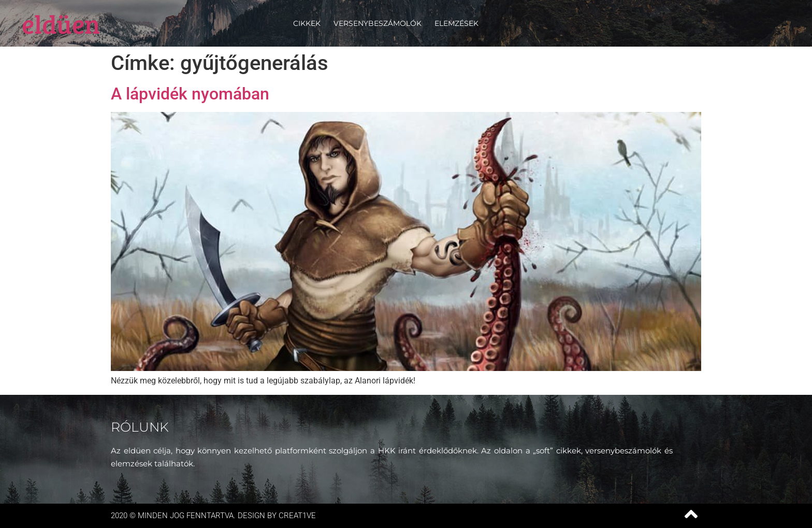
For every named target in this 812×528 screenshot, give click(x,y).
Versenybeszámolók (378, 23)
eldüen (61, 23)
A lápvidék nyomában (190, 94)
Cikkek (307, 23)
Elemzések (456, 23)
